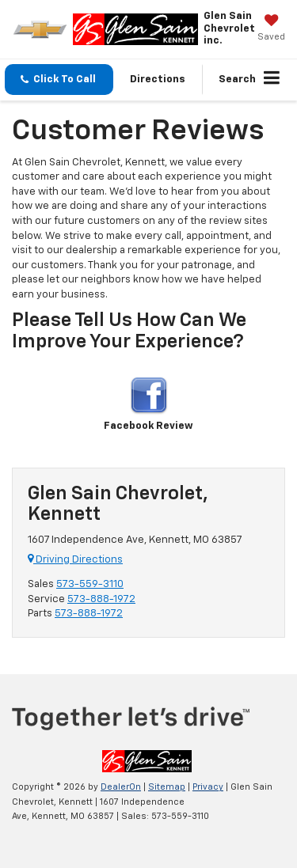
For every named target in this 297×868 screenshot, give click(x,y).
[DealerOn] (147, 762)
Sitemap (167, 787)
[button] (59, 80)
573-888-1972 (101, 599)
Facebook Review (148, 404)
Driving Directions (75, 560)
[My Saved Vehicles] (271, 29)
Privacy (208, 787)
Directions (158, 80)
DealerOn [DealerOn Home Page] (121, 787)
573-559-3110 (90, 584)
